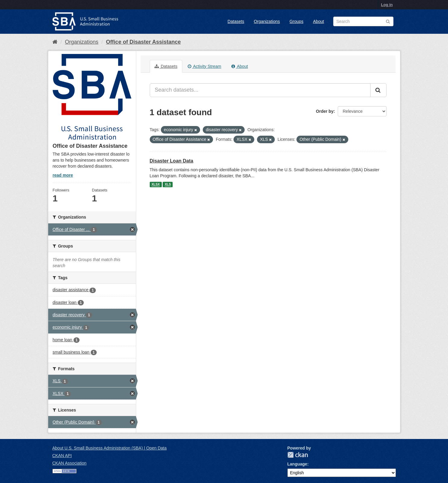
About (319, 21)
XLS (168, 185)
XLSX (156, 185)
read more (63, 175)
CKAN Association (70, 463)
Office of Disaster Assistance (143, 42)
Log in (387, 5)
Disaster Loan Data (172, 161)
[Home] (55, 42)
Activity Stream (204, 66)
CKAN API (62, 456)
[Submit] (378, 90)
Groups (296, 21)
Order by (325, 111)
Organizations (267, 21)
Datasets (236, 21)
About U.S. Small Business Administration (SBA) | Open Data (110, 448)
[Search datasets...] (260, 90)
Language (297, 464)
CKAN (298, 455)
